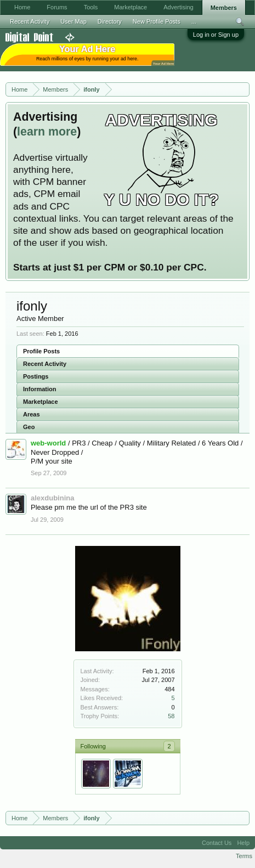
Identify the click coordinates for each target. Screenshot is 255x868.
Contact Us (217, 843)
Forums (57, 7)
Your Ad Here (163, 63)
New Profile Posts (157, 21)
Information (40, 389)
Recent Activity (45, 364)
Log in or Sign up (216, 35)
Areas (32, 414)
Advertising (178, 7)
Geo (29, 427)
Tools (91, 7)
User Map (73, 21)
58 (171, 716)
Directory (110, 21)
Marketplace (41, 402)
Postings (36, 376)
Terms (244, 856)
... (194, 21)
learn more (47, 132)
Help (243, 843)
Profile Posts (41, 351)
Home (22, 7)
